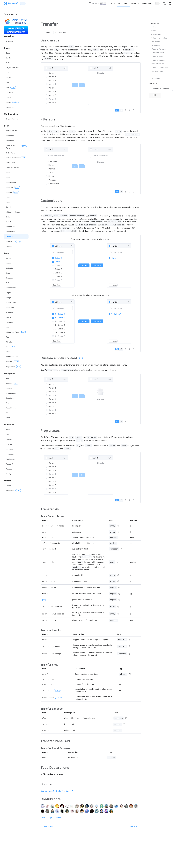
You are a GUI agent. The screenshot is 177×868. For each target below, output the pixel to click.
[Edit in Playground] (126, 110)
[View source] (138, 110)
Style (60, 791)
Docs (69, 791)
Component (123, 3)
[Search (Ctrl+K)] (98, 3)
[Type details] (118, 526)
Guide (113, 3)
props (45, 600)
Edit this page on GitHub (52, 817)
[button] (164, 3)
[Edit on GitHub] (130, 110)
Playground (147, 3)
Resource (135, 3)
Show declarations (53, 774)
